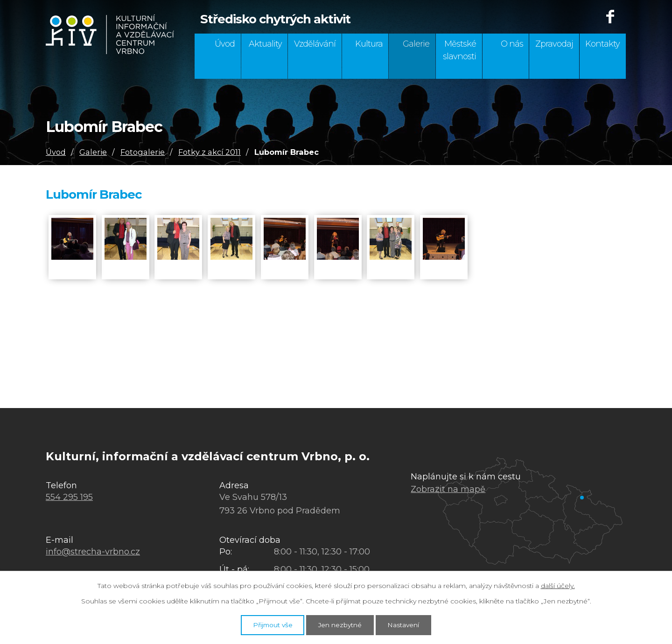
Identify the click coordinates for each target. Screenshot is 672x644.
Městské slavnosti (459, 50)
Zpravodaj (554, 44)
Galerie (416, 44)
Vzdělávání (315, 44)
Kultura (369, 44)
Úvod (225, 44)
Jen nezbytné (341, 624)
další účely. (558, 585)
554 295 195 (69, 497)
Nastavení (408, 624)
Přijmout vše (269, 624)
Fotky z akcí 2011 (210, 152)
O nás (512, 44)
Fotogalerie (143, 152)
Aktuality (265, 44)
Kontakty (602, 44)
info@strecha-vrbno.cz (93, 552)
